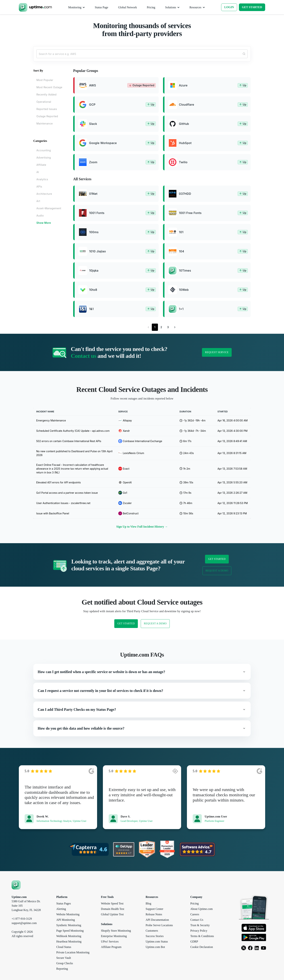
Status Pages (64, 903)
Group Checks (65, 963)
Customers (152, 931)
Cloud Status (64, 947)
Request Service (217, 352)
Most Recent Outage (49, 87)
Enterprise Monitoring (114, 936)
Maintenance (45, 123)
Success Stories (155, 936)
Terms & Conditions (202, 936)
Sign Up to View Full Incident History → (142, 527)
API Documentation (157, 920)
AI (38, 172)
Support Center (154, 909)
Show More (44, 223)
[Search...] (142, 54)
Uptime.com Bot (155, 947)
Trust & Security (200, 925)
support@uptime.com (24, 923)
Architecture (44, 194)
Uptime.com (19, 897)
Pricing (195, 903)
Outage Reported (47, 116)
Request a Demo (217, 571)
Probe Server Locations (159, 925)
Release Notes (154, 914)
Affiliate (41, 165)
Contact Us (197, 920)
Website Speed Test (112, 903)
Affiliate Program (111, 947)
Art (38, 201)
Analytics (42, 179)
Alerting (61, 909)
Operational (44, 102)
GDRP (194, 941)
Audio (40, 216)
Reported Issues (47, 109)
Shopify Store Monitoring (116, 931)
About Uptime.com (202, 909)
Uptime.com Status (157, 941)
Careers (195, 914)
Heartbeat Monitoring (69, 941)
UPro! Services (110, 941)
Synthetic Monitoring (69, 925)
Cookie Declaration (202, 947)
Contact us (83, 356)
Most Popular (45, 80)
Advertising (44, 158)
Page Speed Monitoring (70, 931)
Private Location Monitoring (73, 952)
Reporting (62, 969)
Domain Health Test (112, 909)
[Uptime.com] (16, 885)
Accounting (44, 150)
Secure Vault (64, 958)
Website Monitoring (68, 914)
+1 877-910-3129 (22, 919)
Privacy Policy (199, 931)
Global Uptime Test (112, 914)
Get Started (217, 559)
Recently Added (46, 94)
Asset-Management (49, 208)
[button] (142, 672)
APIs (39, 187)
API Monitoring (66, 920)
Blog (148, 903)
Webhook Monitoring (69, 936)
